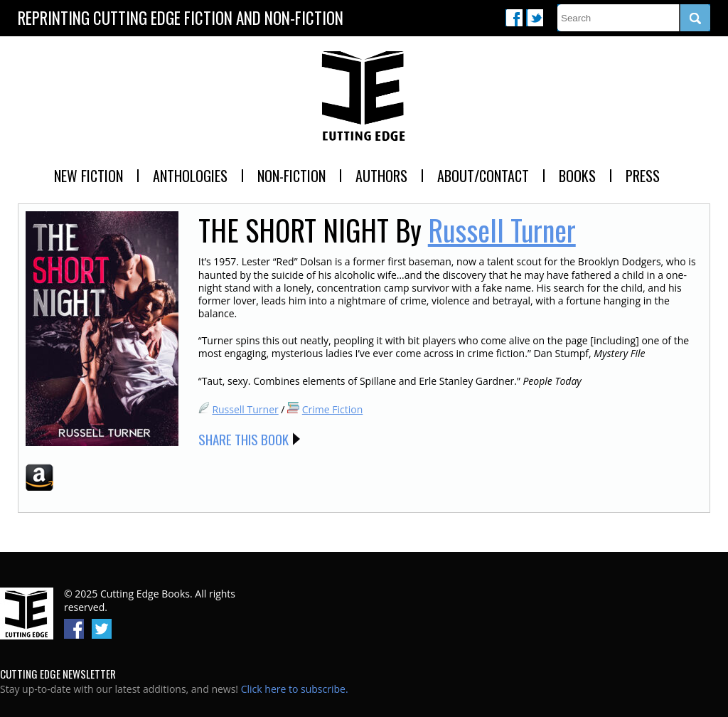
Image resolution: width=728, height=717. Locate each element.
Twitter (535, 18)
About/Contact (483, 176)
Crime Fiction (333, 409)
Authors (381, 176)
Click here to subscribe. (295, 689)
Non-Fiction (291, 176)
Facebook (514, 18)
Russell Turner (502, 230)
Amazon (39, 477)
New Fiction (89, 176)
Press (643, 176)
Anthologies (190, 176)
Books (577, 176)
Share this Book (243, 439)
